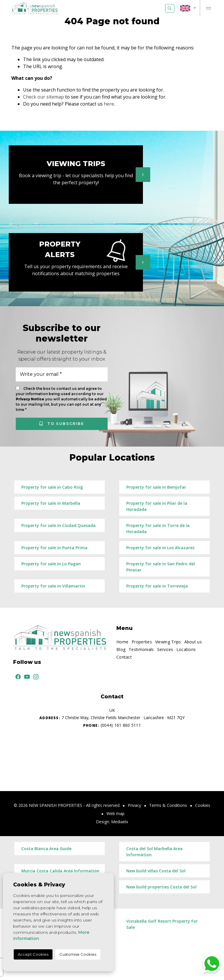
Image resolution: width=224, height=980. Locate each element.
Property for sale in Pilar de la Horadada (157, 506)
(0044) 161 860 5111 (112, 725)
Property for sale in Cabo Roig (52, 487)
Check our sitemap (43, 97)
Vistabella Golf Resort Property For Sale (162, 924)
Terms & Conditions (168, 805)
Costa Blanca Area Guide (46, 849)
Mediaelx (120, 822)
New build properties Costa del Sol (161, 887)
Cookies (203, 805)
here (109, 104)
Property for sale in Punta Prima (54, 548)
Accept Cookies (33, 954)
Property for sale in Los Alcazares (160, 548)
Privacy (134, 805)
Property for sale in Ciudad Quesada (58, 525)
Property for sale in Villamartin (53, 586)
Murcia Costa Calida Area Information (60, 871)
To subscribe (62, 423)
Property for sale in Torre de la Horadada (158, 528)
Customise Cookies (78, 954)
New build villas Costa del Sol (156, 871)
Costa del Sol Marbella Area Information (154, 852)
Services (165, 649)
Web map (116, 813)
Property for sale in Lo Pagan (51, 564)
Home (122, 642)
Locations (186, 649)
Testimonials (141, 649)
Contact (124, 657)
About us (193, 642)
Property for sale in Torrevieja (157, 586)
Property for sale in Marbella (51, 503)
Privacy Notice (30, 399)
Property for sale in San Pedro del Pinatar (161, 567)
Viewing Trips (168, 642)
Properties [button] (142, 642)
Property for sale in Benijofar (156, 487)
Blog (121, 649)
